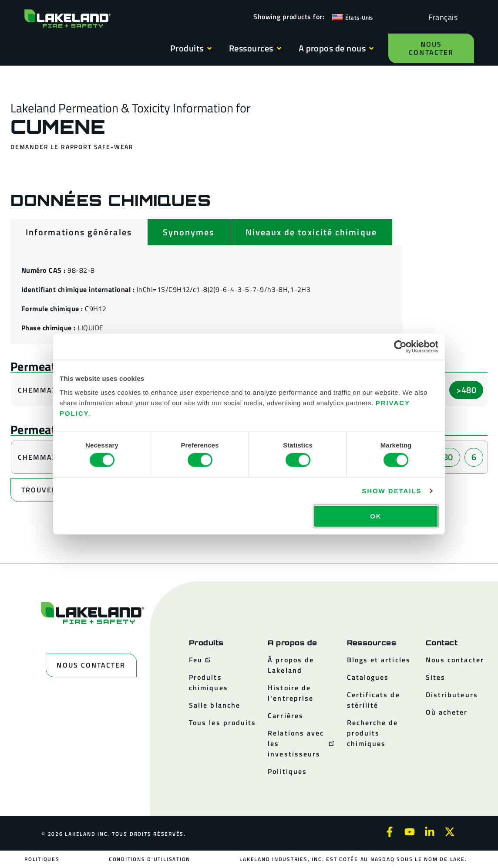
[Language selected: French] (441, 17)
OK (376, 516)
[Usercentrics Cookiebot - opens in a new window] (400, 347)
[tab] (79, 232)
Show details (392, 491)
